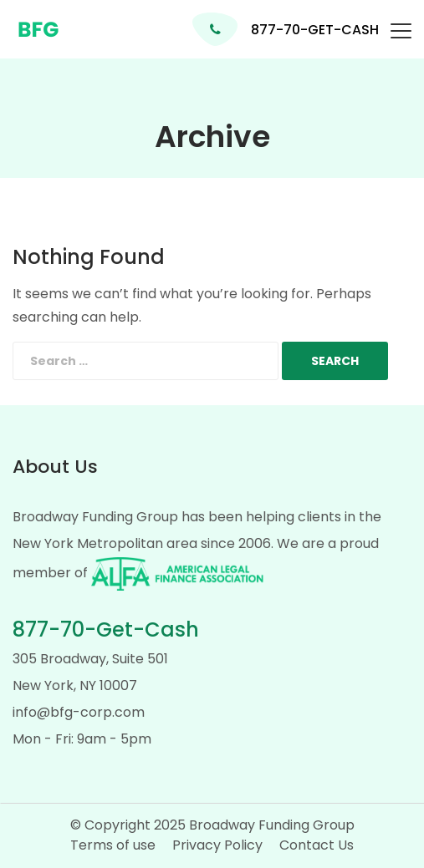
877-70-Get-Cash (106, 629)
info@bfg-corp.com (79, 712)
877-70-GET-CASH (315, 30)
